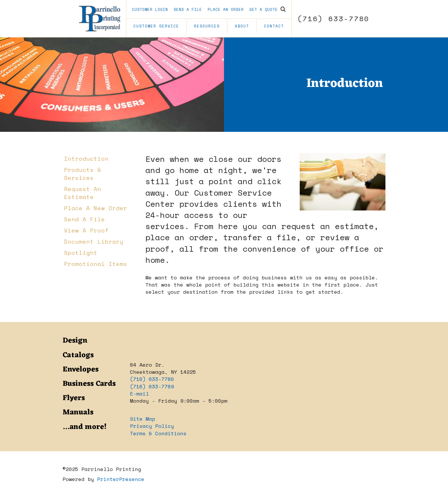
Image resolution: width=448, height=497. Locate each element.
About (242, 26)
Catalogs (78, 355)
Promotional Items (96, 264)
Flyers (74, 398)
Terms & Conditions (158, 433)
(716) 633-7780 (333, 19)
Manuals (78, 412)
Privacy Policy (152, 426)
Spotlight (81, 253)
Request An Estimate (83, 193)
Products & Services (83, 174)
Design (75, 341)
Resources (207, 26)
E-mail (139, 393)
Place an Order (226, 9)
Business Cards (89, 384)
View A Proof (86, 230)
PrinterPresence (121, 479)
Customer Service (156, 26)
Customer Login (150, 9)
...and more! (85, 427)
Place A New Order (96, 208)
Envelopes (81, 369)
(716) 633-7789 (152, 386)
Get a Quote (264, 9)
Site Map (143, 419)
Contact (274, 26)
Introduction (86, 159)
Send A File (188, 9)
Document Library (94, 241)
